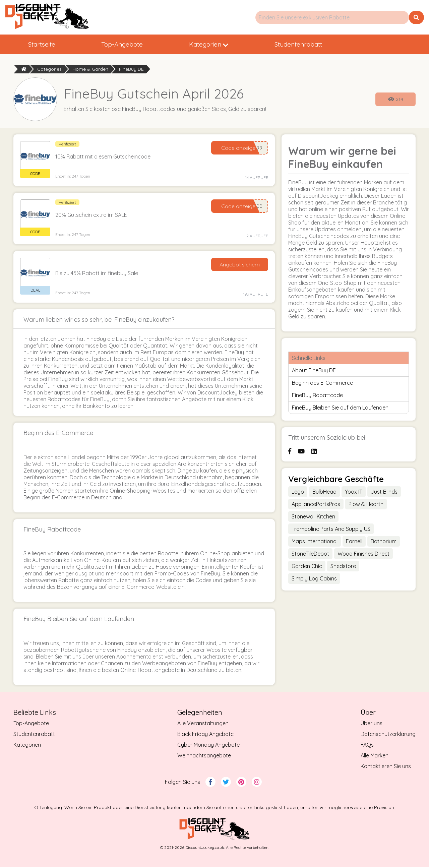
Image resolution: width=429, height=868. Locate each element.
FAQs (367, 745)
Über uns (372, 724)
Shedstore (343, 567)
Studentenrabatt (336, 45)
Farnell (354, 542)
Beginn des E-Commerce (322, 384)
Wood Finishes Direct (363, 554)
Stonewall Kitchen (313, 517)
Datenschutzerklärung (388, 735)
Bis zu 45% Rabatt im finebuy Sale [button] (97, 274)
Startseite (47, 45)
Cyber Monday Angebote (208, 745)
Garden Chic (307, 567)
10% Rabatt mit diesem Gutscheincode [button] (103, 158)
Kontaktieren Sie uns (386, 767)
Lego (298, 492)
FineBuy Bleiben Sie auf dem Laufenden (340, 409)
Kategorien (236, 45)
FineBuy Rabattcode (317, 396)
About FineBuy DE (314, 371)
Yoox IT (354, 492)
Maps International (315, 542)
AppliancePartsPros (316, 505)
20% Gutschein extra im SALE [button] (91, 216)
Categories (49, 70)
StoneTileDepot (310, 554)
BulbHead (324, 492)
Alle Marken (375, 756)
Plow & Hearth (366, 505)
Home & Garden (90, 70)
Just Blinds (384, 492)
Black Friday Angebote (205, 735)
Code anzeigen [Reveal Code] (240, 149)
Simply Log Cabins (314, 579)
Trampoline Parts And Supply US (331, 530)
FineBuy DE (131, 70)
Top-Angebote (138, 45)
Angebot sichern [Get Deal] (240, 265)
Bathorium (384, 542)
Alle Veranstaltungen (203, 724)
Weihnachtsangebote (204, 756)
